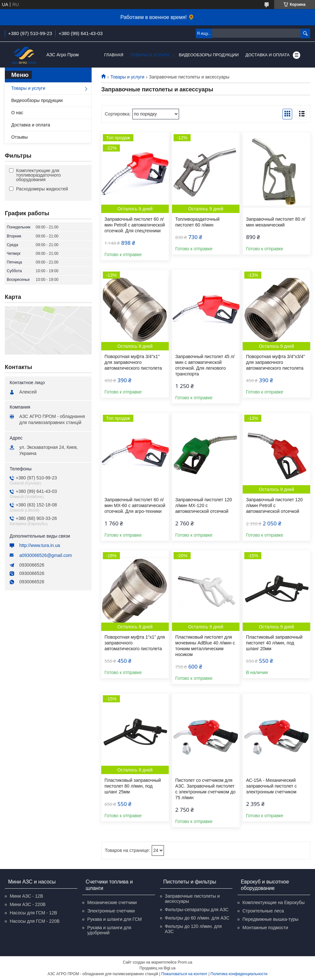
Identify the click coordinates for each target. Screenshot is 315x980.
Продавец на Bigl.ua (157, 968)
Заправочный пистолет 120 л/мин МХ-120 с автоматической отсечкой (203, 505)
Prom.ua (185, 962)
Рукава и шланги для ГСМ (114, 919)
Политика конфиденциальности (239, 974)
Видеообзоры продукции (209, 55)
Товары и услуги (150, 55)
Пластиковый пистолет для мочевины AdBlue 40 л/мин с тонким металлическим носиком (205, 646)
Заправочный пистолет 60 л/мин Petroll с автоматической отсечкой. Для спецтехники (135, 225)
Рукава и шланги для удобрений (109, 930)
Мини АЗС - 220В (28, 904)
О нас (17, 113)
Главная (114, 55)
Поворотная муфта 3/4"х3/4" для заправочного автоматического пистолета (275, 362)
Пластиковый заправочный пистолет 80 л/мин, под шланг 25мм (133, 786)
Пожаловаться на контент (184, 974)
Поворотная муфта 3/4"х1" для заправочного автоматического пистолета (133, 362)
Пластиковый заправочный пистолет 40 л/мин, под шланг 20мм (274, 643)
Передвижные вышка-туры (270, 919)
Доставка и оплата (268, 55)
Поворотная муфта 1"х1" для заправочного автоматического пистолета (135, 643)
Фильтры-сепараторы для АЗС (197, 910)
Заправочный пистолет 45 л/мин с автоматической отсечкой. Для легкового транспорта (205, 365)
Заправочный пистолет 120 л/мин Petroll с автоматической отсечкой (274, 505)
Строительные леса (263, 911)
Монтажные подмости (265, 928)
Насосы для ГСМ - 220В (35, 921)
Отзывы (19, 137)
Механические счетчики (112, 902)
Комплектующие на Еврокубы (274, 902)
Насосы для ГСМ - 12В (33, 913)
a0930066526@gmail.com (46, 555)
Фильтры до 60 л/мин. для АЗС (197, 918)
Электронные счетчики (111, 911)
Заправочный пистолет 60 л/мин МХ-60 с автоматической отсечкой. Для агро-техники (135, 505)
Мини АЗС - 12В (26, 896)
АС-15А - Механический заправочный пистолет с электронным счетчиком (271, 786)
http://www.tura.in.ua (40, 545)
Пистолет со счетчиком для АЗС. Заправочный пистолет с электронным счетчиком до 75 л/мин (205, 789)
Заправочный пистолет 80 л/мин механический (275, 222)
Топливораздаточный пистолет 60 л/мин (197, 222)
